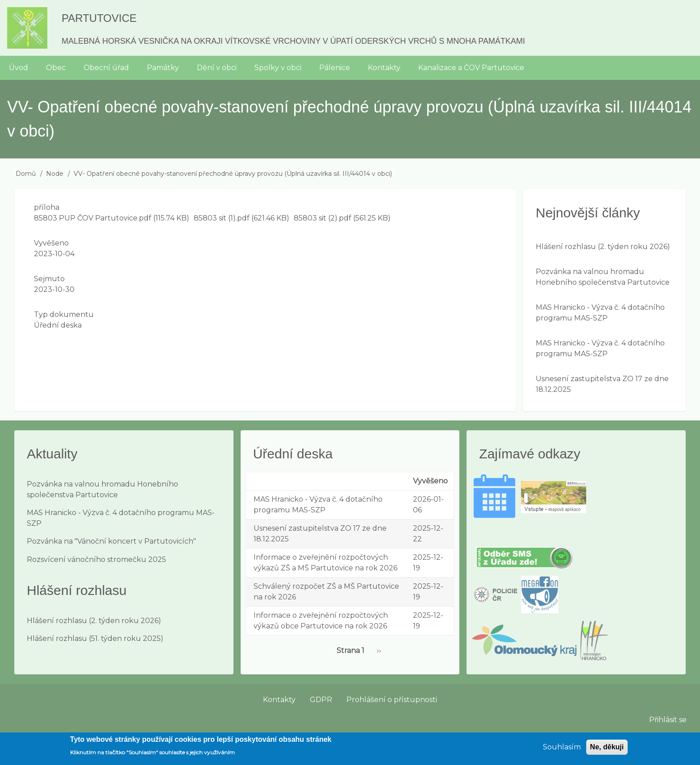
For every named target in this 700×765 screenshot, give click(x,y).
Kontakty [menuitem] (384, 68)
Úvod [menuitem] (19, 68)
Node (55, 174)
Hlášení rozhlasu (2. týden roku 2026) (603, 247)
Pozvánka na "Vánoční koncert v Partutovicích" (111, 541)
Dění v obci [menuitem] (217, 68)
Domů (26, 174)
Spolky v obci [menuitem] (278, 68)
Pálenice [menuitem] (335, 68)
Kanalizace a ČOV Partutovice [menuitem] (471, 68)
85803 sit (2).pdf (323, 218)
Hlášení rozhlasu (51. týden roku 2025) (95, 638)
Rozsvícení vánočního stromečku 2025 (96, 559)
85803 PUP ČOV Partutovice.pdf (93, 218)
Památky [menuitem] (163, 68)
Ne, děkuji (607, 750)
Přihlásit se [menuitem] (668, 720)
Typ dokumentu (64, 314)
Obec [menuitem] (56, 68)
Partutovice (99, 18)
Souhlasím (562, 750)
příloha (47, 207)
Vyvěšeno (51, 243)
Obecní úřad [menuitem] (106, 68)
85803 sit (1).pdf (222, 218)
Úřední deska (58, 325)
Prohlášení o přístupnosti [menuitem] (392, 700)
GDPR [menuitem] (321, 700)
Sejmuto (49, 279)
